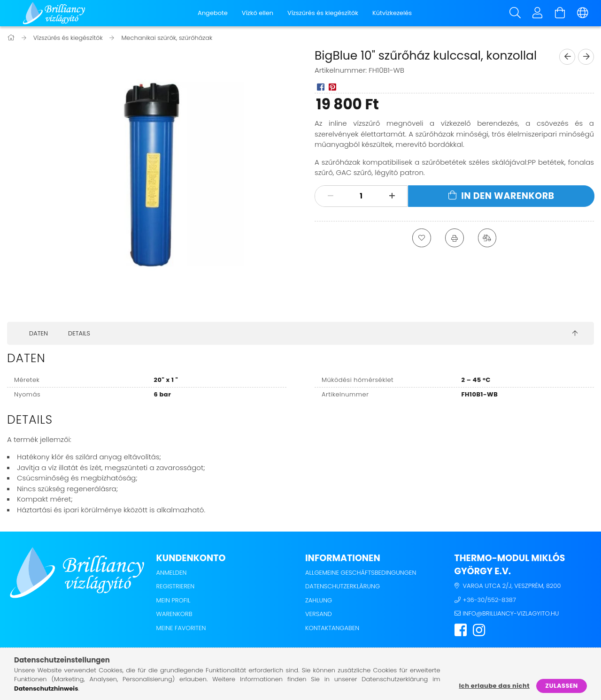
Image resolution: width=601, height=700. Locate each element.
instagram (479, 630)
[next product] (586, 57)
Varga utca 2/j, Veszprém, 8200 (512, 586)
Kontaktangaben (332, 628)
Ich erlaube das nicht (494, 686)
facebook (461, 630)
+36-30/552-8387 (489, 600)
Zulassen (562, 686)
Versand (319, 614)
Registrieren (176, 586)
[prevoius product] (567, 57)
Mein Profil (173, 600)
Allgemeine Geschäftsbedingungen (361, 573)
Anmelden (172, 573)
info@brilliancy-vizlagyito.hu (511, 613)
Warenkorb (174, 614)
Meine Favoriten (181, 628)
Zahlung (319, 600)
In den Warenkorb (508, 196)
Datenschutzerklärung (343, 586)
